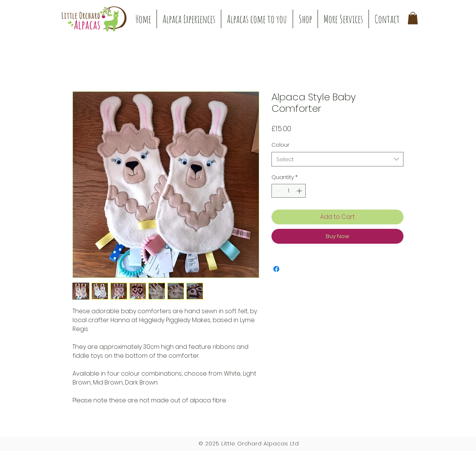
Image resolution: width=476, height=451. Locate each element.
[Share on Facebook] (276, 269)
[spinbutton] (289, 191)
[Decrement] (277, 191)
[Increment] (300, 191)
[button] (189, 19)
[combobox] (337, 159)
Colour (280, 145)
